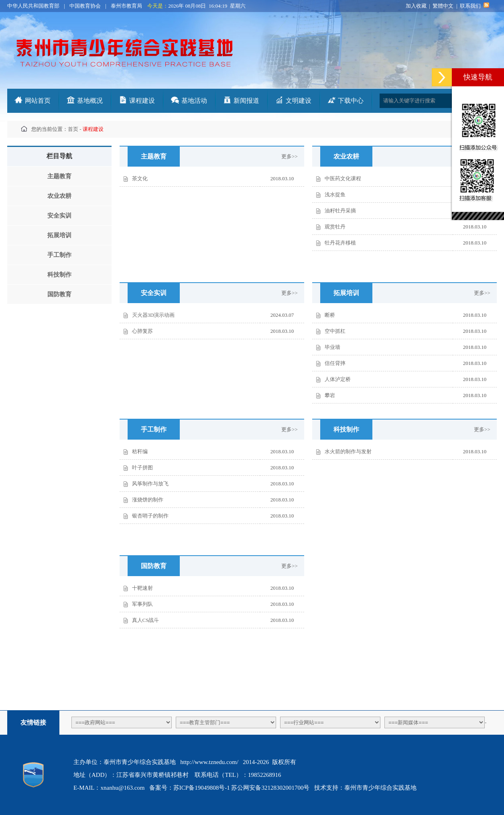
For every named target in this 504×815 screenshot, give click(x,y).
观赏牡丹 (335, 227)
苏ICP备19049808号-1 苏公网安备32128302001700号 (242, 788)
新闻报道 (246, 101)
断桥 (330, 315)
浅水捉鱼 (335, 195)
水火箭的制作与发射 (348, 451)
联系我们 (470, 6)
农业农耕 (59, 196)
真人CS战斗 (146, 620)
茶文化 (140, 178)
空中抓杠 (335, 331)
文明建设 (299, 101)
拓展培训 (59, 235)
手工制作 (59, 255)
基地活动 (194, 101)
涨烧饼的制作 (148, 500)
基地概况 (90, 101)
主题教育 (59, 176)
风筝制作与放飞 (150, 484)
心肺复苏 (142, 331)
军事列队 (142, 604)
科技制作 (59, 275)
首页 (73, 129)
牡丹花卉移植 (340, 243)
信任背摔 (335, 363)
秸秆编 (140, 451)
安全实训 (59, 216)
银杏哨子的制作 (150, 516)
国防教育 (59, 294)
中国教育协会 (85, 6)
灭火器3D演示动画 (153, 315)
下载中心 (351, 101)
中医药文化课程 (343, 178)
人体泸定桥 (338, 379)
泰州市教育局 (126, 6)
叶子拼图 (142, 468)
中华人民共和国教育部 (33, 6)
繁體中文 (443, 6)
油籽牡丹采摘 (340, 211)
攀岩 (330, 395)
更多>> (293, 156)
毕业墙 (332, 347)
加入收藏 (416, 6)
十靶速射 (142, 588)
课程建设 (142, 101)
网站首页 (38, 101)
